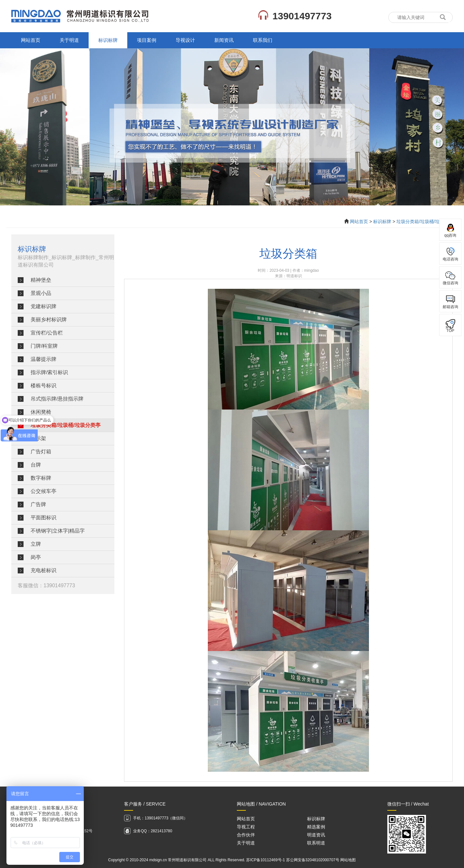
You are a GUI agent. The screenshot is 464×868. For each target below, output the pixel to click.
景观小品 (41, 293)
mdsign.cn (158, 860)
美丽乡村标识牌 (49, 320)
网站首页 (31, 40)
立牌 (36, 544)
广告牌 (38, 504)
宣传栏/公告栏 (47, 333)
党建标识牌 (43, 306)
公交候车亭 (43, 491)
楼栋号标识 (43, 386)
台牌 (36, 465)
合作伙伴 (246, 835)
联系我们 (263, 40)
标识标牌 (108, 40)
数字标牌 (41, 478)
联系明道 (316, 843)
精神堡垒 (41, 280)
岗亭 (36, 557)
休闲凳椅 (41, 412)
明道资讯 (316, 835)
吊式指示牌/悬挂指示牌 (57, 399)
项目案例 (147, 40)
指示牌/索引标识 (49, 372)
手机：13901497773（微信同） (160, 818)
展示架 (38, 438)
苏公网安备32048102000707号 (313, 860)
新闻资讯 (224, 40)
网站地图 (348, 860)
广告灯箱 (41, 452)
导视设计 (185, 40)
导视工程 (246, 827)
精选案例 (316, 827)
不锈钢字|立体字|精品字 (58, 531)
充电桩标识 (43, 570)
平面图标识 (43, 518)
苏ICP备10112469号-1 (266, 860)
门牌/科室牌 (44, 346)
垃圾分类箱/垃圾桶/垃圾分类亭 (427, 222)
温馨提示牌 (43, 359)
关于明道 (69, 40)
